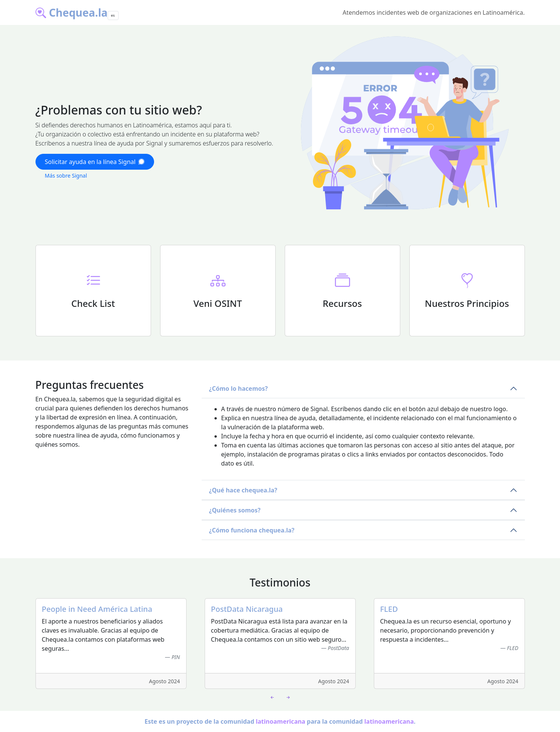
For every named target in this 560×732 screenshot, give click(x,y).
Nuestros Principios (467, 303)
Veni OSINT (218, 303)
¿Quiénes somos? (235, 510)
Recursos (342, 303)
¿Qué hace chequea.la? (243, 490)
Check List (93, 303)
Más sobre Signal (66, 176)
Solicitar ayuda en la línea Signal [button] (95, 162)
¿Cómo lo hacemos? (239, 388)
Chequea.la (72, 12)
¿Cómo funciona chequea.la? (252, 530)
